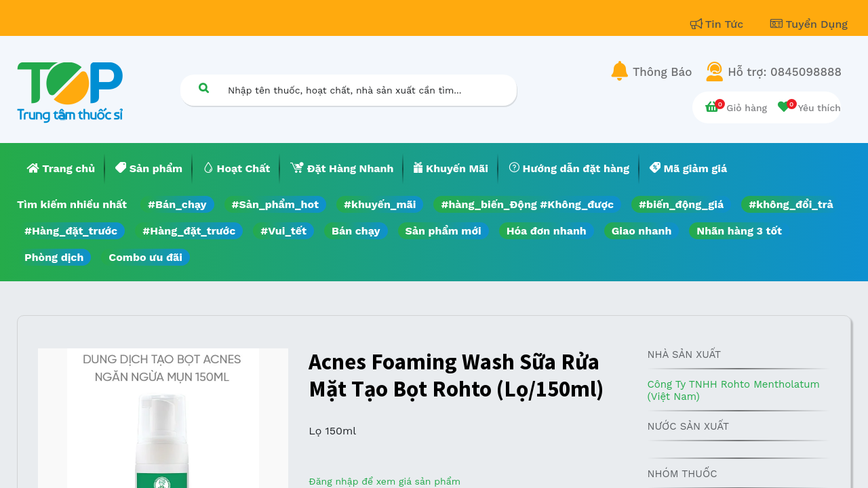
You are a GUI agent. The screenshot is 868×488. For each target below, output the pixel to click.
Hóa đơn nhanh (547, 231)
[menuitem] (61, 169)
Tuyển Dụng (809, 24)
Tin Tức (719, 24)
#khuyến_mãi (380, 204)
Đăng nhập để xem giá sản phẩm (384, 481)
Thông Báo (662, 72)
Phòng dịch (54, 257)
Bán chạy (356, 231)
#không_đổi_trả (791, 204)
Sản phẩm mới (443, 231)
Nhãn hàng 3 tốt (739, 231)
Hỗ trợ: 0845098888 (785, 72)
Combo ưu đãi (145, 257)
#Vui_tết (283, 231)
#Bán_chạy (177, 204)
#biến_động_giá (681, 204)
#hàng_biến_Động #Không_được (527, 204)
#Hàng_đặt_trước (71, 231)
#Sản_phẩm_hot (275, 204)
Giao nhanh (642, 231)
